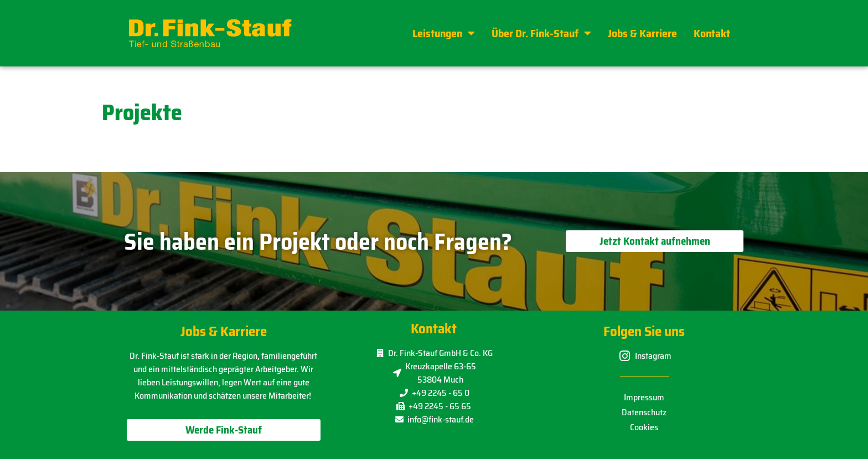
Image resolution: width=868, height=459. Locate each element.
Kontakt (712, 33)
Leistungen (444, 33)
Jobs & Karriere (642, 33)
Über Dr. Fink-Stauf (541, 33)
